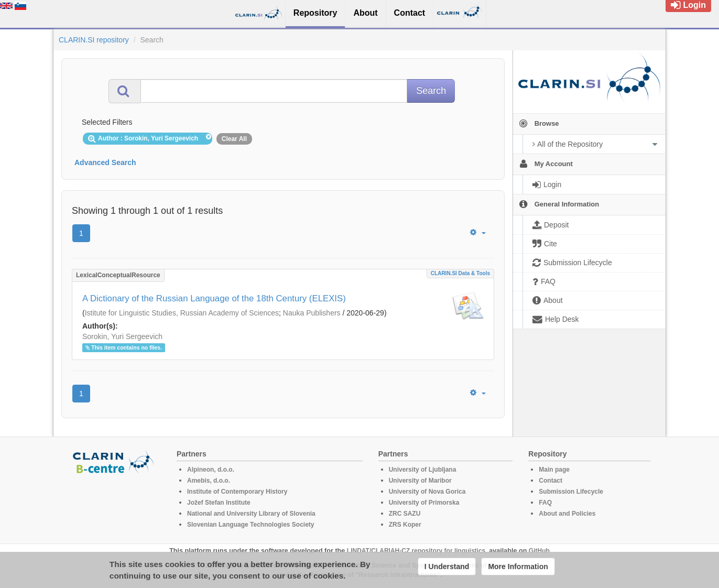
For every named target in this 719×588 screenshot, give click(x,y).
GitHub (539, 551)
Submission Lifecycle (571, 492)
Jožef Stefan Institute (219, 503)
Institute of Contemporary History (237, 492)
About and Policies (567, 514)
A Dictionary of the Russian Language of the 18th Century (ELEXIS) (214, 298)
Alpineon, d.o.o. (211, 470)
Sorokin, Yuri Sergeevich (122, 336)
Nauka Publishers (312, 313)
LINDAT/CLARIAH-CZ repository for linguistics (416, 551)
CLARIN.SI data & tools (460, 273)
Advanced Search (105, 162)
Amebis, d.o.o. (209, 481)
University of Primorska (424, 503)
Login (688, 5)
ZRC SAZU (405, 514)
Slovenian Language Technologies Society (251, 525)
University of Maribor (420, 481)
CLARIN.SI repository (94, 40)
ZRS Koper (405, 525)
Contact (551, 481)
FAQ (545, 503)
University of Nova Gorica (427, 492)
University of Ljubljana (423, 470)
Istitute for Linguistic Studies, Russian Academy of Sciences (182, 313)
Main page (554, 470)
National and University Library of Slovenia (251, 514)
